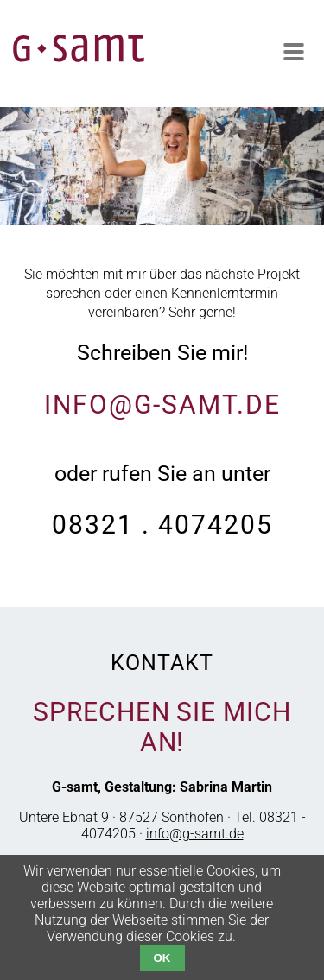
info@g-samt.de (162, 405)
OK (162, 958)
